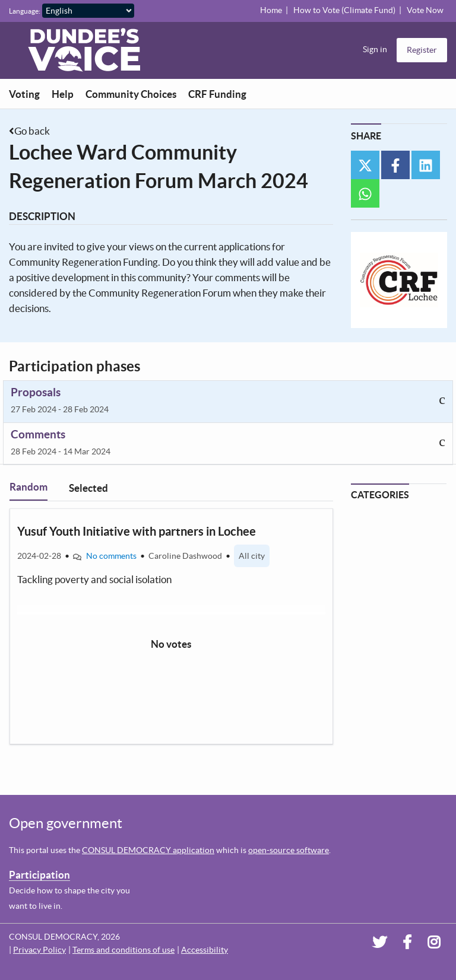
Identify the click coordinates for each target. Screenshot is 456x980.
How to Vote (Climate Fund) (344, 10)
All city (252, 556)
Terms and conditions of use (123, 950)
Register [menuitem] (422, 50)
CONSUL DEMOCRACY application (148, 850)
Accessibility (205, 950)
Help (63, 94)
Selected (88, 488)
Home (271, 10)
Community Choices (131, 94)
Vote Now (425, 10)
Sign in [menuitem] (375, 49)
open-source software (289, 850)
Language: (25, 11)
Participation (39, 875)
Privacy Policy (39, 950)
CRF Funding (217, 94)
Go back (32, 131)
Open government (66, 823)
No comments (111, 556)
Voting (24, 94)
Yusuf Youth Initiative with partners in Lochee (137, 531)
